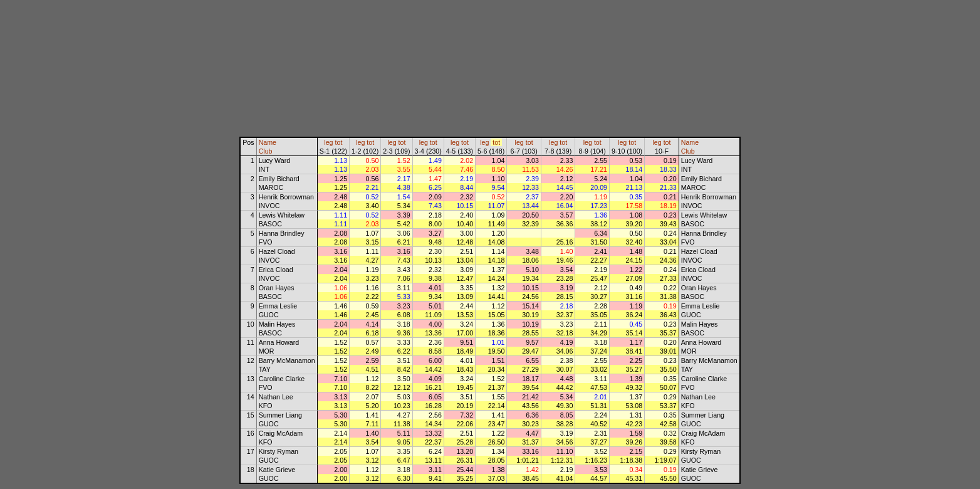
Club (266, 151)
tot (339, 142)
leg (328, 142)
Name (268, 142)
